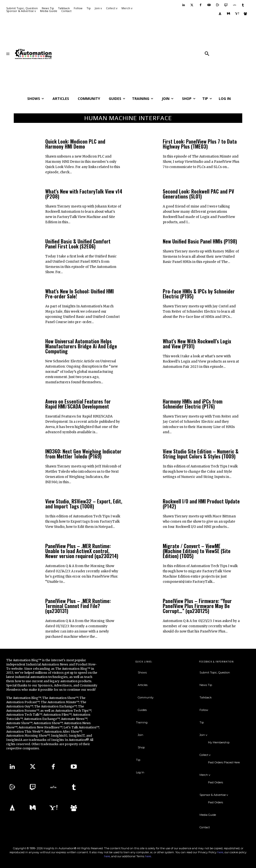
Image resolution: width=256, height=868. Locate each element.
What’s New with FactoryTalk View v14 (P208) (84, 194)
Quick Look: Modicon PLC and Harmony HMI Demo (75, 144)
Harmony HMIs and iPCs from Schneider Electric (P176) (193, 404)
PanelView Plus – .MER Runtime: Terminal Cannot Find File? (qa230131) (78, 606)
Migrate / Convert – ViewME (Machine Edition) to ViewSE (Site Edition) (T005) (197, 551)
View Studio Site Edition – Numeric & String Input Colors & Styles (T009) (201, 454)
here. (148, 856)
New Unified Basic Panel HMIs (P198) (200, 241)
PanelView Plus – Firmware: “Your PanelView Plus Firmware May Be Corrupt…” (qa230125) (197, 606)
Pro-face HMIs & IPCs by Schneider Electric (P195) (199, 294)
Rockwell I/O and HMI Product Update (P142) (201, 504)
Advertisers (63, 685)
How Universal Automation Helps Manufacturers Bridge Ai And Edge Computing (81, 346)
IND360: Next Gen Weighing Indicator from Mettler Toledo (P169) (83, 454)
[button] (207, 54)
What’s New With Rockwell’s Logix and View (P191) (197, 344)
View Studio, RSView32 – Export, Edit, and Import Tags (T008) (84, 504)
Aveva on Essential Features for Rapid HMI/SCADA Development (78, 404)
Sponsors (45, 685)
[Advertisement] (129, 54)
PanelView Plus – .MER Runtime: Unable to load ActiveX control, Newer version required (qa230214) (82, 551)
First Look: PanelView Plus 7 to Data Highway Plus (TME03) (200, 144)
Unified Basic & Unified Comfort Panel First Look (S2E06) (78, 244)
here (220, 852)
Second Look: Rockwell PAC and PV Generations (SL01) (198, 194)
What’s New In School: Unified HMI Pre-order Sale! (79, 294)
